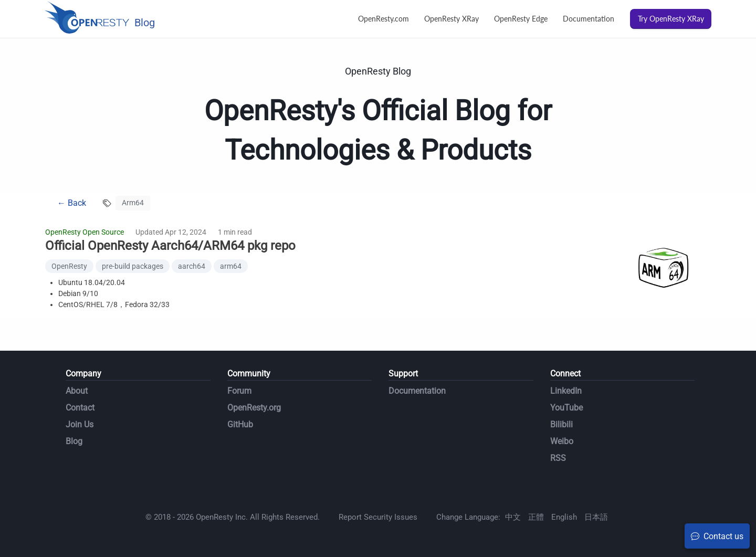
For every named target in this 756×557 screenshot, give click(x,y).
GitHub (240, 424)
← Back (72, 203)
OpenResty (69, 266)
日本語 (596, 517)
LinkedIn (566, 391)
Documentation (589, 19)
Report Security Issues (378, 517)
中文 (513, 517)
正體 (536, 517)
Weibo (562, 441)
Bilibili (561, 424)
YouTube (566, 408)
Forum (239, 391)
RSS (558, 458)
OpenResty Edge (521, 19)
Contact (80, 408)
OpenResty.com (384, 19)
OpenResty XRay (451, 19)
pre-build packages (133, 266)
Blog (74, 441)
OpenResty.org (254, 408)
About (77, 391)
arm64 (231, 266)
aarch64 (192, 266)
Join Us (80, 424)
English (564, 517)
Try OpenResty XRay (671, 19)
